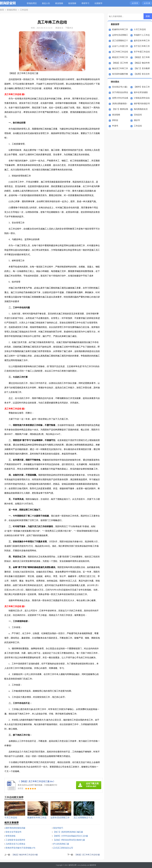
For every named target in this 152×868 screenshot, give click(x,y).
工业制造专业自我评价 (16, 840)
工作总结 (22, 10)
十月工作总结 (140, 29)
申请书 (115, 126)
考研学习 (86, 3)
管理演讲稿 (11, 836)
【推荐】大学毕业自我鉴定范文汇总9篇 (72, 836)
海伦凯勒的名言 (141, 109)
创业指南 (73, 3)
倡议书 (137, 120)
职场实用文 (33, 3)
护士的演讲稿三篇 (62, 844)
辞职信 (115, 120)
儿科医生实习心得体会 (16, 844)
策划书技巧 (58, 828)
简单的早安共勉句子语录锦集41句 (21, 848)
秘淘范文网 (72, 865)
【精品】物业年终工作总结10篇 (26, 855)
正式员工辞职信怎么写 (64, 848)
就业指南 (60, 3)
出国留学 (99, 3)
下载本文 (69, 28)
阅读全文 (59, 28)
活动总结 (138, 115)
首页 (2, 10)
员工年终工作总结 (120, 52)
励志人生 (47, 3)
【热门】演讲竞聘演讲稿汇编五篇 (69, 832)
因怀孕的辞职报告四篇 (16, 828)
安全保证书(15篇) (120, 87)
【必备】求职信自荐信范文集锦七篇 (70, 840)
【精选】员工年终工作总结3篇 (86, 855)
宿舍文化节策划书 (14, 832)
